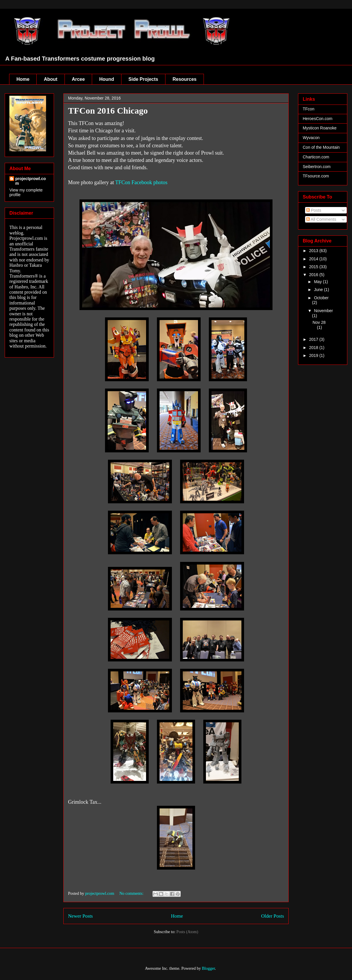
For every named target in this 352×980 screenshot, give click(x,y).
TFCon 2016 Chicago (108, 111)
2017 (314, 339)
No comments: (132, 893)
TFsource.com (316, 176)
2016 (314, 275)
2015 (314, 267)
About (50, 79)
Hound (107, 79)
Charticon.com (316, 157)
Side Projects (143, 79)
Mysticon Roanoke (320, 128)
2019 (314, 355)
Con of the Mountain (321, 147)
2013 (314, 251)
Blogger (208, 968)
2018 (314, 348)
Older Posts (273, 916)
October (321, 298)
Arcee (78, 79)
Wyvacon (311, 138)
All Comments (321, 219)
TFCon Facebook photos (141, 182)
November (323, 311)
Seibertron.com (317, 167)
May (318, 282)
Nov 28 (319, 322)
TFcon (309, 109)
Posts (314, 210)
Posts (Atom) (187, 932)
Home (23, 79)
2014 (314, 259)
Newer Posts (80, 916)
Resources (185, 79)
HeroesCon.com (318, 119)
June (319, 290)
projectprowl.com (31, 181)
